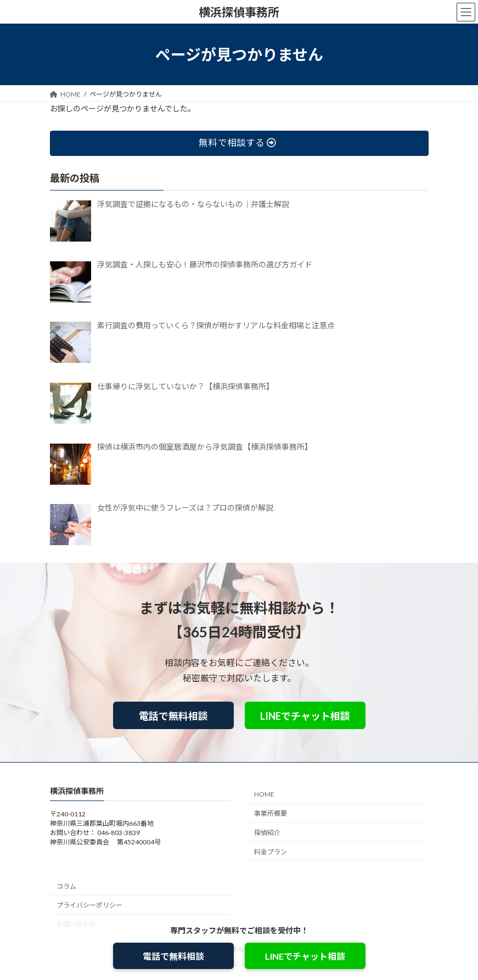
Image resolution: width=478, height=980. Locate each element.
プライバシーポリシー (89, 905)
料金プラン (271, 852)
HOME (264, 794)
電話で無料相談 (173, 716)
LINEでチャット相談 (305, 716)
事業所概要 (271, 813)
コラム (66, 886)
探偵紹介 (267, 833)
